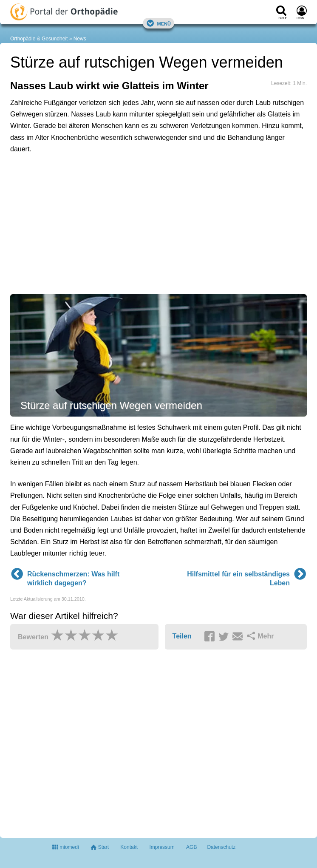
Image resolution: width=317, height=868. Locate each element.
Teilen (182, 636)
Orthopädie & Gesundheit (39, 39)
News (80, 39)
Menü (158, 23)
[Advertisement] (142, 199)
